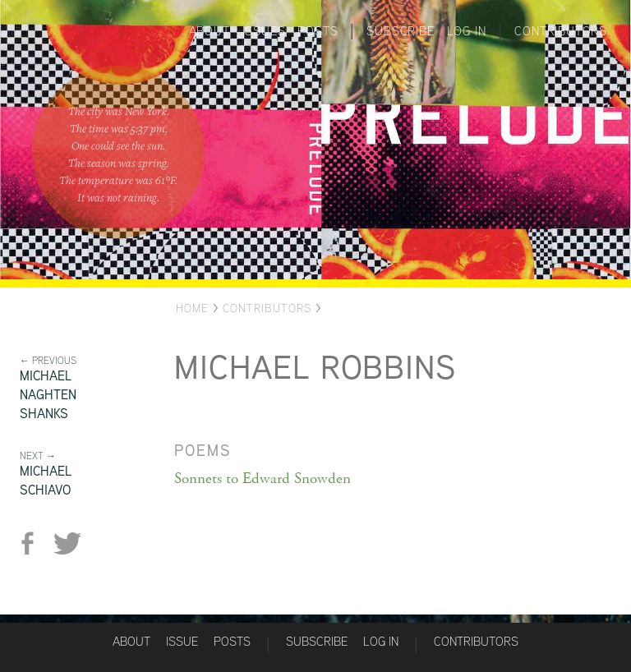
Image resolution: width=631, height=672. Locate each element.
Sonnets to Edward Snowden (263, 479)
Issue (182, 641)
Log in (467, 31)
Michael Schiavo (46, 481)
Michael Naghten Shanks (48, 395)
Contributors (561, 31)
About (210, 31)
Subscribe (400, 31)
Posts (318, 31)
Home (192, 308)
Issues (264, 31)
